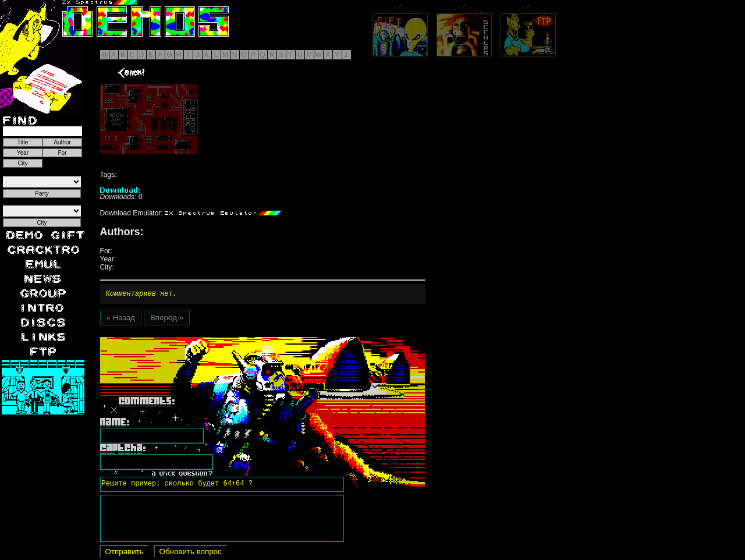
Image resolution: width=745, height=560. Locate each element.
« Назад (121, 319)
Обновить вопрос (191, 553)
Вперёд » (167, 319)
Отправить (125, 553)
